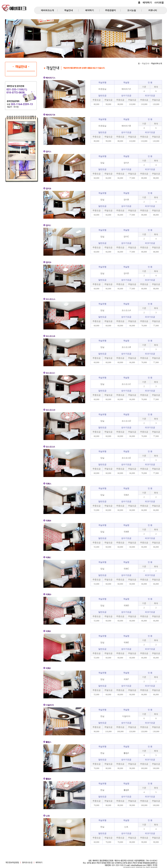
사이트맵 (159, 3)
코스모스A (126, 310)
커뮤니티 (153, 10)
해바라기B (126, 126)
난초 (126, 827)
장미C (126, 237)
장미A (126, 163)
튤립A (126, 753)
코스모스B (126, 347)
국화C (126, 569)
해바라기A (126, 89)
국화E (126, 642)
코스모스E (126, 458)
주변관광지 (110, 10)
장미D (126, 273)
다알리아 (126, 716)
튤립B (126, 790)
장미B (126, 200)
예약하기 (147, 3)
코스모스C (126, 384)
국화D (126, 605)
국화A (126, 495)
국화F (126, 679)
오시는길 (132, 10)
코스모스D (126, 421)
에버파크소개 (47, 10)
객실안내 (68, 10)
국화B (126, 532)
